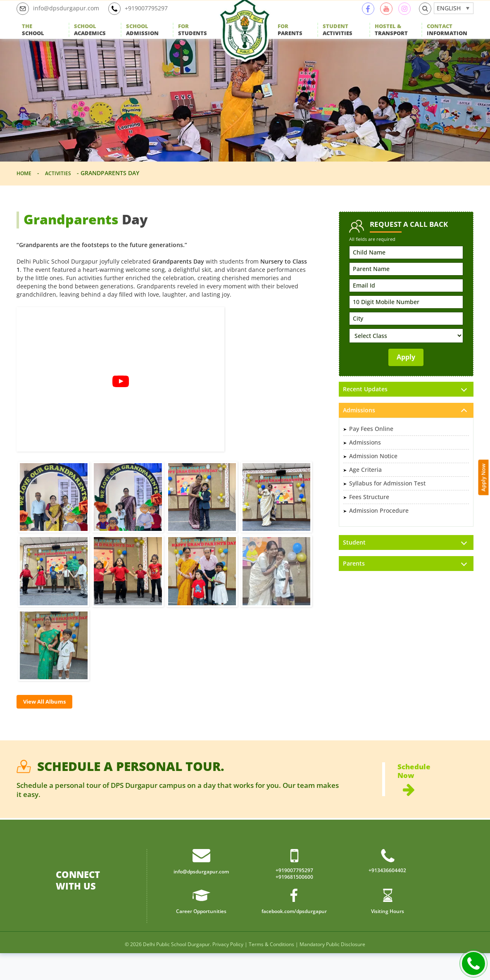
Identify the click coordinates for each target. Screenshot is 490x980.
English (449, 18)
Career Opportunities (201, 937)
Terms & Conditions (271, 971)
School (33, 39)
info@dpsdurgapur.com (62, 18)
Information (447, 39)
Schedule (435, 802)
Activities (338, 39)
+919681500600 (294, 903)
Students (193, 39)
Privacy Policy (228, 971)
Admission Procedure (379, 531)
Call (473, 963)
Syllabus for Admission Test (387, 504)
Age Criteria (365, 490)
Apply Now (484, 388)
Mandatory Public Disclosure (332, 971)
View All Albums (50, 722)
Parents (290, 39)
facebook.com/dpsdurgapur (294, 937)
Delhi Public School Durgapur (176, 971)
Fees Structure (369, 517)
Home (25, 192)
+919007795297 (149, 18)
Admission (142, 39)
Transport (391, 39)
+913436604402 (387, 896)
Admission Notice (373, 477)
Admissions (365, 463)
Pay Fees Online (371, 449)
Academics (90, 39)
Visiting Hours (387, 937)
